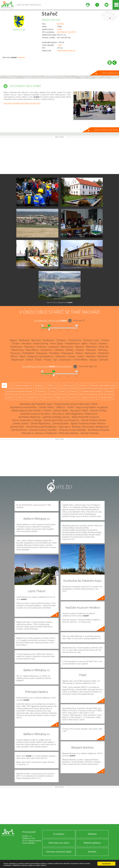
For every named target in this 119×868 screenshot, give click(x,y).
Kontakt (92, 852)
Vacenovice (65, 360)
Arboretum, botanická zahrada (19, 391)
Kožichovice (16, 347)
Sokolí (81, 356)
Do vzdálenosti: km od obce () (47, 366)
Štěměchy (103, 356)
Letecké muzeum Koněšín (43, 430)
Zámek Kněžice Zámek (93, 420)
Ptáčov (79, 353)
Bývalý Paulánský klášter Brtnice (88, 423)
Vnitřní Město (80, 360)
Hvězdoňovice (72, 343)
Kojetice (103, 343)
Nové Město (32, 350)
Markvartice (67, 347)
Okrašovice (46, 350)
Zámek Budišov (61, 423)
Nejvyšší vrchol (33, 397)
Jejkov (85, 343)
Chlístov (105, 340)
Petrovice (91, 350)
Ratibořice (104, 353)
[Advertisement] (59, 156)
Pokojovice (42, 353)
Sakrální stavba (106, 397)
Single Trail (60, 397)
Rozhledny (41, 391)
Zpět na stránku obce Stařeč (106, 130)
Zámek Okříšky (98, 410)
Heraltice (26, 343)
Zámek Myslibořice (40, 423)
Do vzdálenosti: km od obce (50, 321)
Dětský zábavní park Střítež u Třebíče (31, 410)
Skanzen (82, 385)
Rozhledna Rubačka (99, 430)
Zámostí (104, 360)
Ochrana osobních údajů (59, 852)
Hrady (52, 391)
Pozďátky (54, 353)
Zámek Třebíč (46, 407)
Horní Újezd (56, 343)
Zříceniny (73, 391)
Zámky (62, 391)
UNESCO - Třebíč (65, 407)
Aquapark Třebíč (79, 410)
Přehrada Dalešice (69, 433)
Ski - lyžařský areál (67, 385)
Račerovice (91, 353)
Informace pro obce (59, 843)
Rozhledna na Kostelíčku (24, 407)
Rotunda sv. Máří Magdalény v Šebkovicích (75, 414)
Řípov (23, 356)
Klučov (93, 343)
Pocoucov (15, 353)
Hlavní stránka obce (110, 73)
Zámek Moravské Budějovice (41, 427)
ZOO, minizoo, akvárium (20, 385)
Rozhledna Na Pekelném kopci (36, 404)
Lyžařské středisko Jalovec (56, 417)
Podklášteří (28, 353)
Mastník (80, 347)
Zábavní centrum (88, 397)
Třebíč (59, 29)
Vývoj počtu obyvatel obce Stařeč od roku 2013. (22, 103)
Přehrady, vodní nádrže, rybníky (103, 385)
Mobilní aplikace (92, 843)
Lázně (20, 397)
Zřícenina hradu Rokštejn (72, 430)
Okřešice (59, 350)
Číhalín (16, 343)
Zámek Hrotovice (90, 433)
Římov (14, 356)
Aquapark (39, 385)
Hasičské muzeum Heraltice (35, 414)
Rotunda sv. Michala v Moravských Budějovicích (84, 427)
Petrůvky (103, 350)
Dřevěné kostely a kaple (91, 391)
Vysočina (60, 24)
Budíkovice (49, 340)
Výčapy (93, 360)
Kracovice (21, 57)
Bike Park (48, 397)
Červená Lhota (91, 340)
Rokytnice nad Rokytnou (41, 356)
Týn (55, 360)
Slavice (72, 356)
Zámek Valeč (17, 427)
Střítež (29, 360)
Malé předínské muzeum (85, 417)
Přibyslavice (67, 353)
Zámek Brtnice (19, 430)
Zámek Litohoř (20, 423)
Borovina (36, 340)
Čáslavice (61, 340)
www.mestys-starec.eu (66, 51)
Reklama (92, 834)
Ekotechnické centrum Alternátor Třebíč (76, 404)
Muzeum (73, 397)
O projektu (59, 834)
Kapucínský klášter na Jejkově (92, 407)
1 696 (60, 45)
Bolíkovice (24, 340)
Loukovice (53, 347)
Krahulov (41, 347)
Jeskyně (10, 397)
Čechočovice (75, 340)
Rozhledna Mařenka (29, 417)
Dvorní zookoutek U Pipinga (27, 420)
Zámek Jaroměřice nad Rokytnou (61, 420)
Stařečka (90, 356)
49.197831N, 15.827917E (67, 32)
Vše (4, 385)
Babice (13, 340)
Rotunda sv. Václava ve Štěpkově (39, 433)
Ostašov (80, 350)
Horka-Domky (41, 343)
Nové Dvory (18, 350)
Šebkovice (61, 356)
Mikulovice (91, 347)
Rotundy (109, 391)
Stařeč (50, 14)
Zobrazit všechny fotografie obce (59, 302)
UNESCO (51, 385)
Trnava (48, 360)
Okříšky (70, 350)
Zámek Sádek (61, 410)
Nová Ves (104, 347)
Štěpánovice (17, 360)
